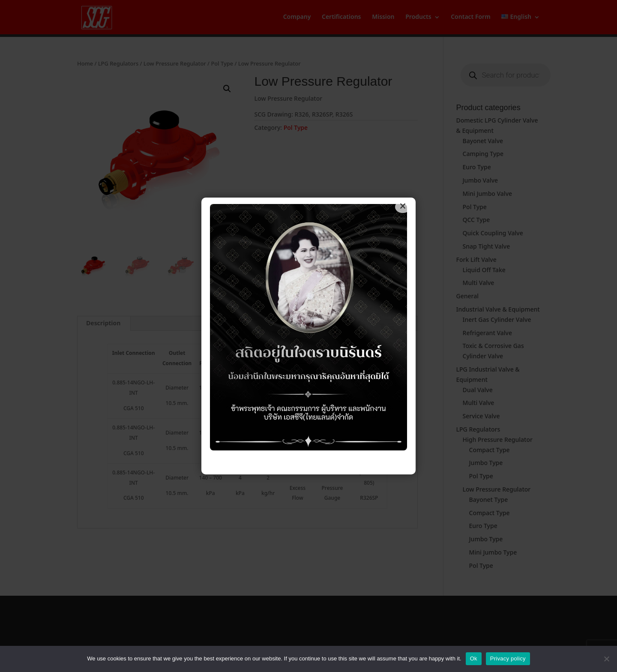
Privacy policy (508, 658)
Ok (474, 658)
